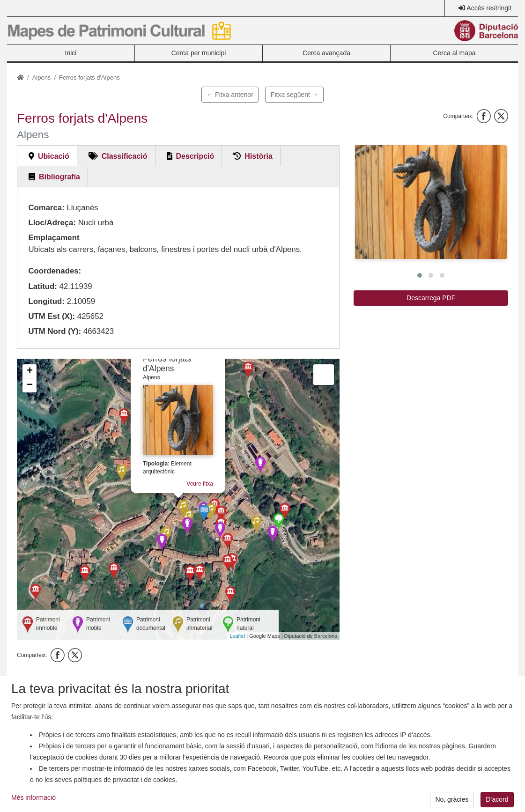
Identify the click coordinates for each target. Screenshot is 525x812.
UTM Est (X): (52, 316)
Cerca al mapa (454, 53)
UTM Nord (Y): (55, 331)
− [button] (30, 385)
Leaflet (237, 636)
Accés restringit (489, 8)
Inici (71, 53)
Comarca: (46, 208)
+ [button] (30, 371)
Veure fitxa (200, 484)
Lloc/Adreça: (52, 223)
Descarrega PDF (431, 298)
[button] (431, 202)
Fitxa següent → (295, 95)
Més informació (33, 805)
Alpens (42, 78)
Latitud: (43, 286)
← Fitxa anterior (230, 95)
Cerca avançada (326, 53)
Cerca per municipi (199, 53)
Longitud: (46, 301)
